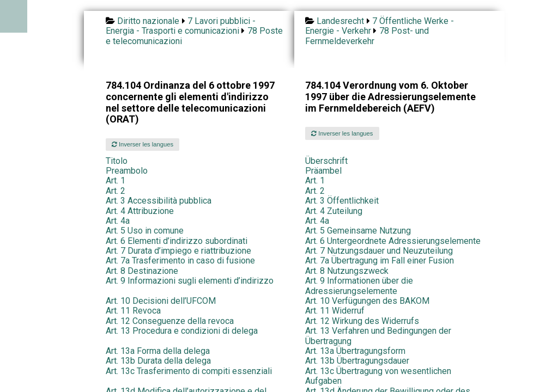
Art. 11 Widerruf (335, 311)
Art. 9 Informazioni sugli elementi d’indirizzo (190, 281)
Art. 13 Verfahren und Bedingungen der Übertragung (378, 336)
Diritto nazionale (148, 21)
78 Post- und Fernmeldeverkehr (367, 36)
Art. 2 (116, 191)
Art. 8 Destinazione (142, 271)
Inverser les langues (142, 144)
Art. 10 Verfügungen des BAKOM (367, 301)
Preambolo (127, 171)
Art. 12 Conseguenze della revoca (170, 321)
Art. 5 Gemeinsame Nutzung (358, 231)
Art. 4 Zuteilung (334, 211)
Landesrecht (340, 21)
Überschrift (326, 161)
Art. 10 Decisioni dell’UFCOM (161, 301)
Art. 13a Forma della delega (158, 351)
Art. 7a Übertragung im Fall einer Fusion (380, 261)
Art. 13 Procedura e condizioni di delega (182, 331)
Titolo (117, 161)
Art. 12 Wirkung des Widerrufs (362, 321)
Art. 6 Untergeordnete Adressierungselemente (393, 241)
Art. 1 (116, 180)
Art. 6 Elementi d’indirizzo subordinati (177, 241)
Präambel (323, 171)
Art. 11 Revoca (133, 311)
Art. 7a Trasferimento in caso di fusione (180, 261)
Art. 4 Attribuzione (140, 211)
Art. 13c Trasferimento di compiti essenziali (189, 371)
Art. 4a (118, 221)
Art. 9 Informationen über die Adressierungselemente (359, 286)
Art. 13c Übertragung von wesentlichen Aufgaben (378, 376)
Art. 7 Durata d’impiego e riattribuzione (178, 251)
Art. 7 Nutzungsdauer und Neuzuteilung (379, 251)
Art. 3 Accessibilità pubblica (159, 201)
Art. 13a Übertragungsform (355, 351)
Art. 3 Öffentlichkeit (342, 201)
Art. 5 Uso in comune (145, 231)
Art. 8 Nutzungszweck (347, 271)
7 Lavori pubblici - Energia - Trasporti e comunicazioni (181, 26)
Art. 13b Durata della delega (158, 361)
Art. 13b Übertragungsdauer (357, 361)
